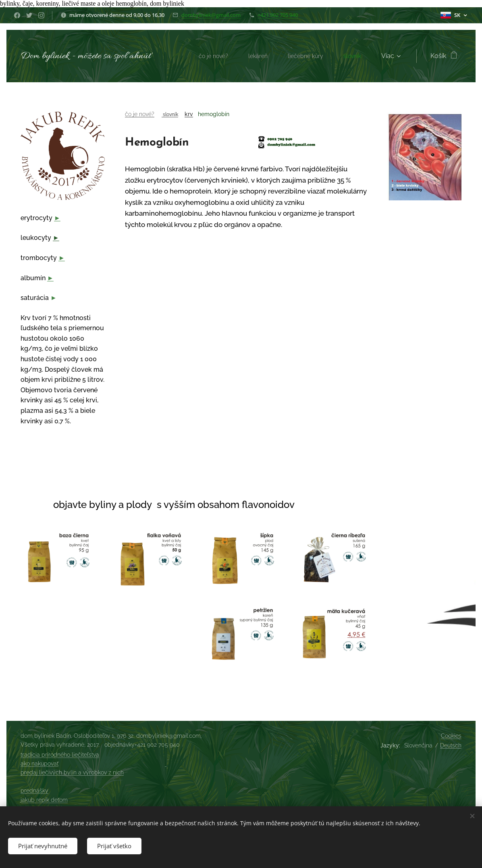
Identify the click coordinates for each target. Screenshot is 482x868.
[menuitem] (205, 56)
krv (189, 114)
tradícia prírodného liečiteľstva (60, 755)
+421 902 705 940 (278, 15)
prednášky (34, 791)
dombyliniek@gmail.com (211, 15)
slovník (170, 114)
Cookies (451, 736)
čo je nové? (140, 114)
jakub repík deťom (44, 800)
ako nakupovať (39, 764)
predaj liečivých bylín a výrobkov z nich (72, 772)
